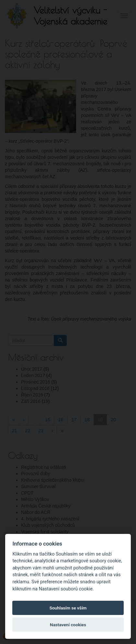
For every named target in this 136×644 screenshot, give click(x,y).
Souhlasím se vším (68, 608)
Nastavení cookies (68, 625)
